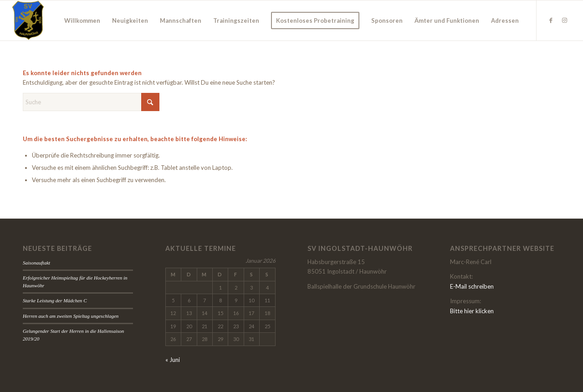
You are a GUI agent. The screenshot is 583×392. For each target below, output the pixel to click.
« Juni (173, 360)
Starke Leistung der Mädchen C (55, 300)
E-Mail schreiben (472, 286)
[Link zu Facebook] (551, 20)
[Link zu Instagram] (564, 20)
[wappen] (28, 20)
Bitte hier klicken (472, 311)
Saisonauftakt (36, 263)
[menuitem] (82, 20)
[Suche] (91, 102)
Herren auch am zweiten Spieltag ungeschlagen (71, 316)
